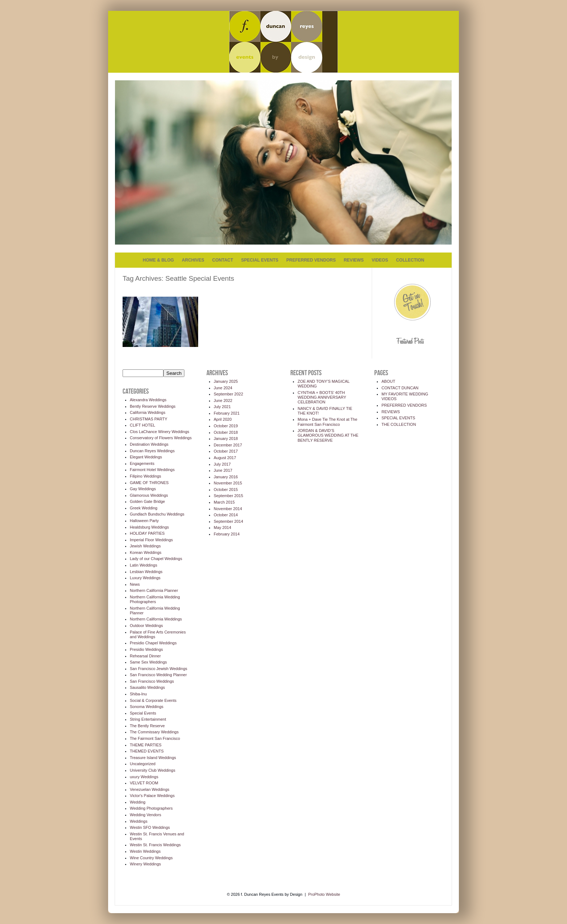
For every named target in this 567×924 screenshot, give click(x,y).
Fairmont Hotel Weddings (152, 470)
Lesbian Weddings (146, 572)
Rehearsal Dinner (145, 656)
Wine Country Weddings (151, 858)
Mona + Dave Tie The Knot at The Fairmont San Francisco (327, 422)
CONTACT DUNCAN (400, 388)
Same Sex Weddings (148, 662)
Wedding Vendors (146, 815)
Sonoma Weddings (147, 707)
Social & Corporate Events (153, 700)
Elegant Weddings (146, 457)
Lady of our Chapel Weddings (156, 559)
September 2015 (228, 496)
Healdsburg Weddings (149, 527)
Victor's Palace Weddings (152, 796)
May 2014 (222, 527)
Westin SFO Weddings (150, 827)
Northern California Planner (154, 590)
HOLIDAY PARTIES (147, 533)
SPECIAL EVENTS (260, 260)
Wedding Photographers (151, 808)
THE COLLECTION (399, 424)
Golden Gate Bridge (147, 501)
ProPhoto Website (324, 894)
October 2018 (226, 432)
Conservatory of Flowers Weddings (161, 438)
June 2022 (223, 400)
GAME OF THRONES (149, 483)
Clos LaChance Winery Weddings (159, 432)
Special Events (143, 713)
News (135, 584)
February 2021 (227, 413)
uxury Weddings (144, 777)
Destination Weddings (149, 444)
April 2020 (223, 419)
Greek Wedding (144, 508)
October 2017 (226, 451)
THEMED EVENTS (147, 751)
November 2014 (228, 509)
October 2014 (226, 515)
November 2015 (228, 483)
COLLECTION (410, 260)
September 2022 (228, 394)
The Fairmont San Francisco (155, 738)
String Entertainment (148, 719)
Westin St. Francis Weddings (155, 845)
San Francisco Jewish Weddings (159, 669)
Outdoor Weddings (146, 626)
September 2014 (228, 521)
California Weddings (148, 412)
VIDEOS (380, 260)
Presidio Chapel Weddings (153, 643)
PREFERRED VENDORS (311, 260)
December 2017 (228, 445)
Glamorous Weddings (149, 495)
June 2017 (223, 470)
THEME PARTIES (146, 745)
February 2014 (227, 534)
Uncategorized (143, 764)
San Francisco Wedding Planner (158, 675)
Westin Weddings (145, 851)
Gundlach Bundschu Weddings (157, 514)
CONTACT (223, 260)
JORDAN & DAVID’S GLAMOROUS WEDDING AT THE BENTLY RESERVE (328, 435)
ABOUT (388, 381)
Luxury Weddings (145, 578)
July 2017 (222, 464)
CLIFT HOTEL (142, 425)
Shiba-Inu (138, 694)
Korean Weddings (146, 552)
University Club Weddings (153, 770)
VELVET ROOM (144, 783)
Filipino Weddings (146, 476)
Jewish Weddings (145, 546)
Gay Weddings (143, 489)
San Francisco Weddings (152, 681)
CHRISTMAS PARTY (149, 419)
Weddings (139, 821)
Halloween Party (144, 521)
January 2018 (226, 438)
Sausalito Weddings (147, 687)
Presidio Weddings (146, 649)
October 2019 (226, 426)
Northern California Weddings (156, 619)
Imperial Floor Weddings (151, 540)
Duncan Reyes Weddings (152, 451)
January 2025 (226, 381)
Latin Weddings (144, 565)
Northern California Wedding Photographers (155, 599)
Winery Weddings (145, 864)
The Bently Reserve (147, 726)
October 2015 (226, 489)
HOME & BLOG (158, 260)
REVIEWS (353, 260)
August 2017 (225, 458)
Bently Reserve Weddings (153, 406)
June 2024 (223, 388)
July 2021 (222, 407)
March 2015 (224, 502)
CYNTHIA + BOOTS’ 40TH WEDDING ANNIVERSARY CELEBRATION (322, 397)
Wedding (138, 802)
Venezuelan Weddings (150, 789)
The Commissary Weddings (154, 732)
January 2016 (226, 477)
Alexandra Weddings (148, 400)
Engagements (142, 463)
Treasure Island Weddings (153, 758)
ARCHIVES (193, 260)
